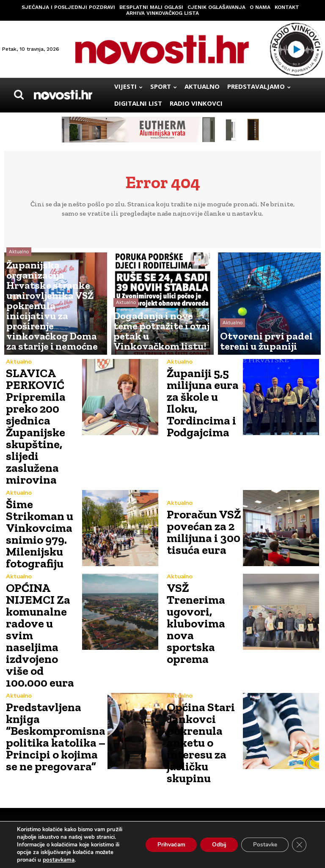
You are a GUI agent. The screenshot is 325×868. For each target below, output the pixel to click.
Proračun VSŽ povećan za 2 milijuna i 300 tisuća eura (199, 515)
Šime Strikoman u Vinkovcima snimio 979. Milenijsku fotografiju (35, 515)
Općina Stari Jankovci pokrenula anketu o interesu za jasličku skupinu (196, 680)
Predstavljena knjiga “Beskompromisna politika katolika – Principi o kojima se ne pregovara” (50, 679)
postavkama (58, 860)
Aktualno (19, 303)
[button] (19, 95)
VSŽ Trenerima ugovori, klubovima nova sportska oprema (202, 596)
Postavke (263, 845)
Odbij (214, 845)
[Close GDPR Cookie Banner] (299, 845)
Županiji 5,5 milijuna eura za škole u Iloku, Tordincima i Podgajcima (204, 401)
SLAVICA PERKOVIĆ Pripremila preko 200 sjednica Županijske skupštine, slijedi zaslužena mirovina (32, 418)
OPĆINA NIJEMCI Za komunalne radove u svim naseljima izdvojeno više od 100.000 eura (42, 597)
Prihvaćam (163, 845)
